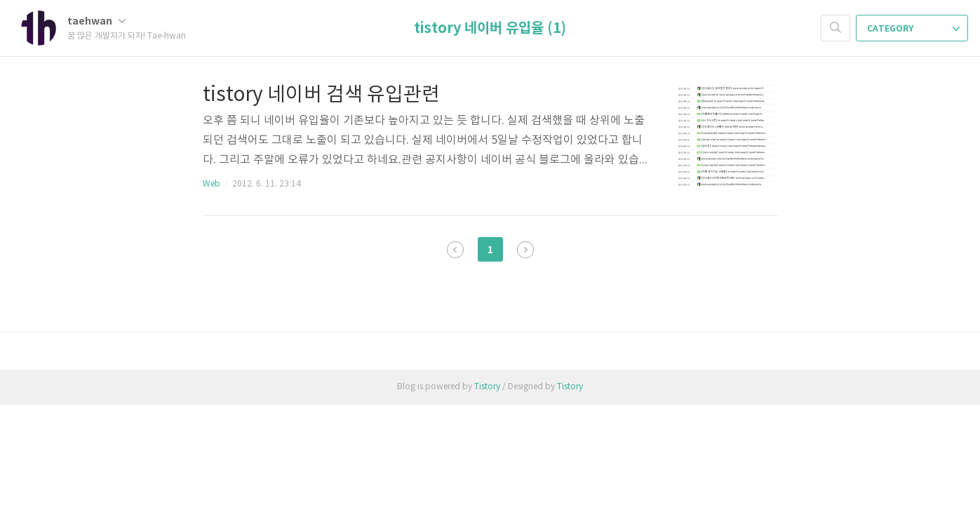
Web (212, 184)
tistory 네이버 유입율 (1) (490, 29)
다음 (525, 250)
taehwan (96, 21)
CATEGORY (913, 29)
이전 (455, 250)
